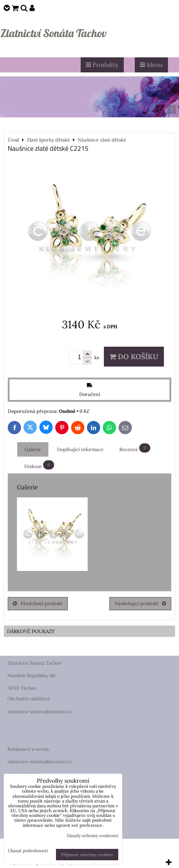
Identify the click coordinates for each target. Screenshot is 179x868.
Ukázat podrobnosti (28, 851)
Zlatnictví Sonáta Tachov (53, 33)
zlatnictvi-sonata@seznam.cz (40, 712)
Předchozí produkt (38, 603)
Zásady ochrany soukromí (92, 835)
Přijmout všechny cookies (87, 855)
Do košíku (134, 357)
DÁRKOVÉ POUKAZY (31, 631)
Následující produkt (140, 603)
